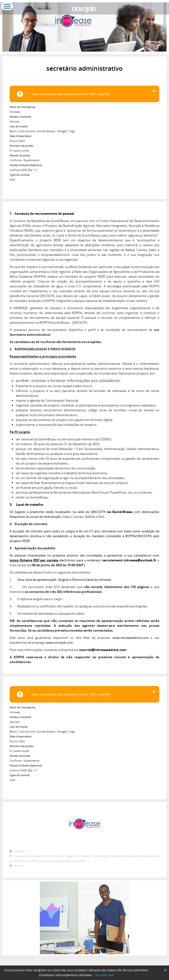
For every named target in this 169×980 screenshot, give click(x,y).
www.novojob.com (59, 643)
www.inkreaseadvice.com (131, 638)
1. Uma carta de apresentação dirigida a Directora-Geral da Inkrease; (61, 580)
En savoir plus (105, 975)
